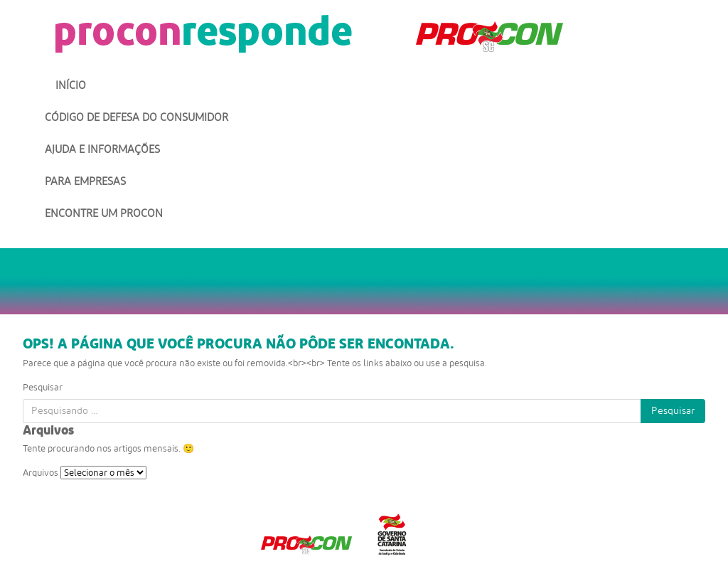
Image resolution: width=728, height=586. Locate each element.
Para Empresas (85, 181)
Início (71, 85)
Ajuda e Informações (102, 149)
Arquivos (41, 473)
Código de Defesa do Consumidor (136, 117)
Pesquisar (43, 387)
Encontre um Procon (104, 213)
